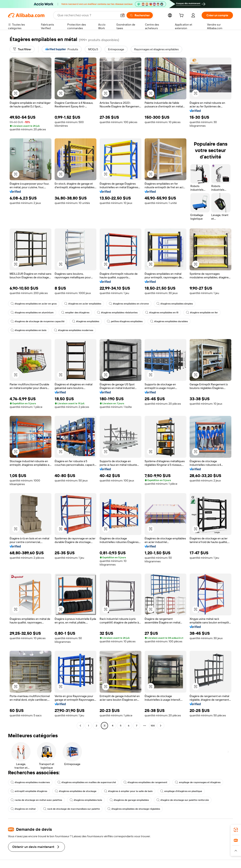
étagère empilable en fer (202, 313)
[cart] (182, 16)
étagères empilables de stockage (76, 791)
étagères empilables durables (169, 321)
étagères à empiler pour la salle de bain (128, 791)
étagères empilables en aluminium (32, 313)
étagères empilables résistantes (117, 313)
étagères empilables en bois (29, 330)
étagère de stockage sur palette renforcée (183, 800)
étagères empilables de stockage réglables (134, 809)
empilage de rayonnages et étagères (198, 782)
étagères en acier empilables (83, 304)
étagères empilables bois (86, 800)
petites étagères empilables (125, 321)
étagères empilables (86, 321)
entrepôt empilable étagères (29, 791)
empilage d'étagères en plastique (181, 791)
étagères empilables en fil (162, 313)
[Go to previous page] (80, 726)
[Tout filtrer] (22, 49)
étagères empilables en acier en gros (34, 304)
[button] (123, 15)
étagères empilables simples (175, 304)
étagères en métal (23, 809)
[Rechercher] (140, 15)
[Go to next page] (161, 726)
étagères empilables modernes (74, 330)
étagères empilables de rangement (145, 782)
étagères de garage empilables (129, 800)
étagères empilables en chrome (129, 304)
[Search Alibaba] (87, 15)
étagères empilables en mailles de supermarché (87, 782)
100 (153, 726)
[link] (236, 830)
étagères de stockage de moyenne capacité (38, 321)
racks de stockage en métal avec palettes (36, 800)
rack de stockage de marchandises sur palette (71, 809)
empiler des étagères (75, 313)
